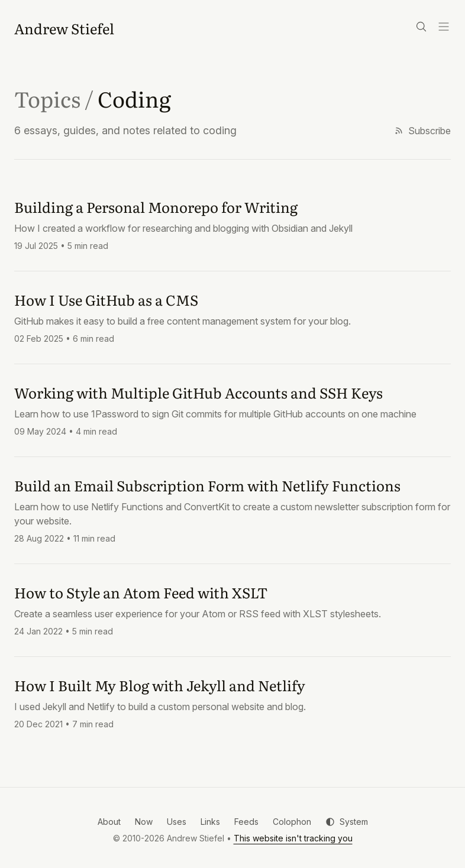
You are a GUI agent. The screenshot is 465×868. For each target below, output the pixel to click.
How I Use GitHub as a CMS (106, 299)
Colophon (292, 822)
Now (144, 822)
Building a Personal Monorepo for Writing (156, 207)
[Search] (421, 27)
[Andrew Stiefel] (64, 28)
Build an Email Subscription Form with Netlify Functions (207, 485)
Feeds (246, 822)
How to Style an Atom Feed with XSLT (141, 592)
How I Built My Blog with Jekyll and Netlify (160, 685)
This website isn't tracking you (293, 838)
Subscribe (422, 131)
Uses (177, 822)
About (109, 822)
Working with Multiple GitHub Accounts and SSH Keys (198, 392)
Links (210, 822)
